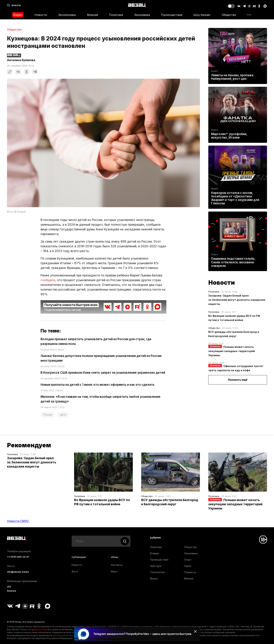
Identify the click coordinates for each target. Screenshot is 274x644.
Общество (229, 15)
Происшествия (172, 15)
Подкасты (190, 572)
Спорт (188, 560)
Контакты (117, 565)
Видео (18, 15)
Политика (116, 15)
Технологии (157, 572)
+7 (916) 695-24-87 (18, 557)
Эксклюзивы (67, 15)
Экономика (142, 15)
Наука (188, 566)
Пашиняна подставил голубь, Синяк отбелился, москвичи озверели (233, 262)
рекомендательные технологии (69, 635)
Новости (41, 15)
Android (12, 591)
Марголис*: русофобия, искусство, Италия (229, 136)
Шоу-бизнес (202, 15)
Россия (48, 415)
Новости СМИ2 (18, 521)
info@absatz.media (18, 572)
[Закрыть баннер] (195, 631)
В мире (154, 553)
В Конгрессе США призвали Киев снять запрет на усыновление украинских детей (103, 373)
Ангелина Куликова (21, 60)
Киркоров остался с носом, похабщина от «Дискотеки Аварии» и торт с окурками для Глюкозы (235, 198)
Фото (75, 571)
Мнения (92, 15)
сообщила (48, 280)
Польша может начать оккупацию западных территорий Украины (232, 351)
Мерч (114, 571)
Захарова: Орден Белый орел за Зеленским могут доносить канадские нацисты (237, 300)
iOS (9, 587)
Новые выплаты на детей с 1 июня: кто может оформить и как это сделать (98, 385)
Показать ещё (238, 380)
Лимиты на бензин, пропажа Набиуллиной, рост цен (232, 77)
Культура (156, 566)
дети (63, 415)
